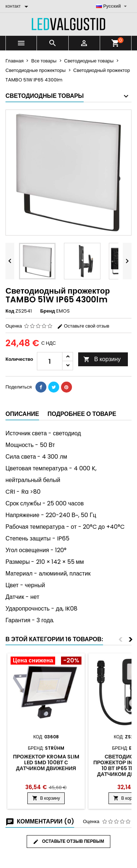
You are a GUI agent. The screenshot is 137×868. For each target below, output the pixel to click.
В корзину (102, 359)
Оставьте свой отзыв (83, 326)
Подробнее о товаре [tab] (82, 414)
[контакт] (18, 6)
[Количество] (50, 361)
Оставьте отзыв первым (68, 841)
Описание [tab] (22, 414)
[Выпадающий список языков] (113, 6)
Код (10, 311)
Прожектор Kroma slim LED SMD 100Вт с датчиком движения (46, 762)
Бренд (48, 311)
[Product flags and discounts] (46, 661)
